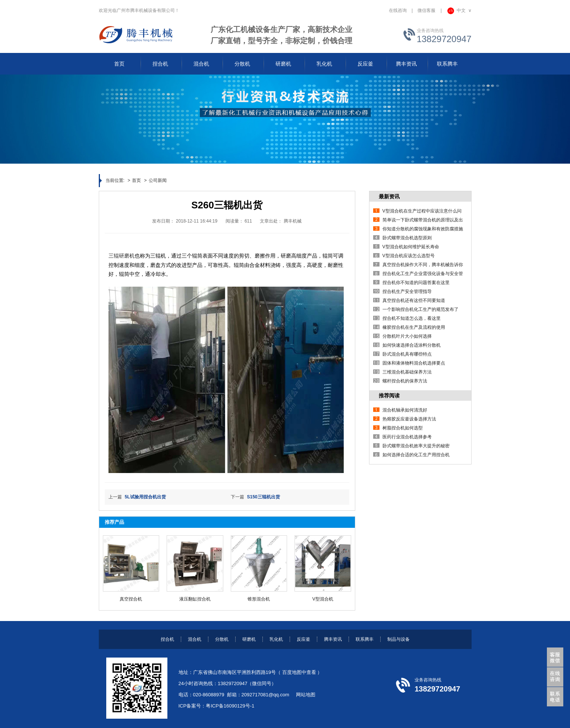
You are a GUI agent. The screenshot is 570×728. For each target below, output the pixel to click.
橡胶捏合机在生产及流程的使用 (414, 327)
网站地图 (306, 695)
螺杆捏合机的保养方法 (405, 381)
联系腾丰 (365, 639)
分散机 (222, 639)
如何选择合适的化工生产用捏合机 (416, 455)
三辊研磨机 (122, 256)
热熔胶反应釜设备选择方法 (409, 419)
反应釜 (303, 639)
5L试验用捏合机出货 (145, 497)
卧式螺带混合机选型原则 (407, 238)
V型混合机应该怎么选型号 (409, 256)
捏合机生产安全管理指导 (407, 291)
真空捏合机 (131, 599)
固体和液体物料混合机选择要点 (414, 363)
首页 (136, 180)
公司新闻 (158, 180)
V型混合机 (323, 599)
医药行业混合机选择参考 (407, 437)
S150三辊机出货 (264, 497)
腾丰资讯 (333, 639)
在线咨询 (398, 10)
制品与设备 (399, 639)
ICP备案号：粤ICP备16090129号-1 (217, 706)
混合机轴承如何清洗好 (405, 410)
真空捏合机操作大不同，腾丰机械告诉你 (423, 265)
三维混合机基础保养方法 (407, 372)
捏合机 (167, 639)
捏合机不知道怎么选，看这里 (412, 318)
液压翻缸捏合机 (195, 599)
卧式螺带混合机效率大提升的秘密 (416, 446)
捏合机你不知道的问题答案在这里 (416, 283)
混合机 (195, 639)
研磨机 (249, 639)
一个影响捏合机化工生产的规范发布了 (421, 309)
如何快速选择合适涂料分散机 (412, 345)
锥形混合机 (259, 599)
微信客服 (426, 10)
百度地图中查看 (299, 672)
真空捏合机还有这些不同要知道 (414, 300)
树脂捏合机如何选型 (403, 428)
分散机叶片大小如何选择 (407, 336)
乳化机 (276, 639)
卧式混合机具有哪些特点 (407, 354)
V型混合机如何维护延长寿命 (411, 247)
